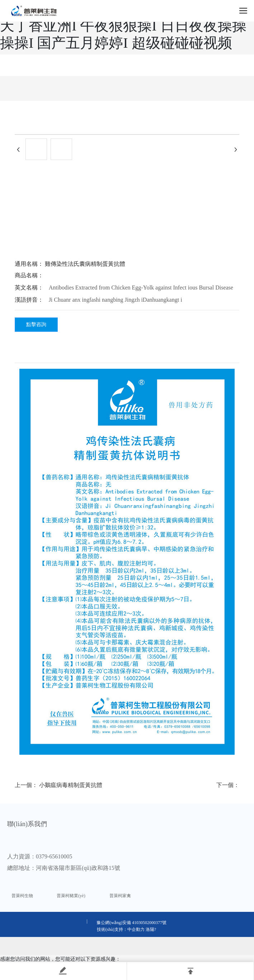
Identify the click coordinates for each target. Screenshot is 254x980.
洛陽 (150, 929)
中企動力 (136, 929)
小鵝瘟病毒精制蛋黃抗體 (71, 785)
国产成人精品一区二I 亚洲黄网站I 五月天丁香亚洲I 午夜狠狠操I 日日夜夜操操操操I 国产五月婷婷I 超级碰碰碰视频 (123, 26)
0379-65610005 (54, 856)
